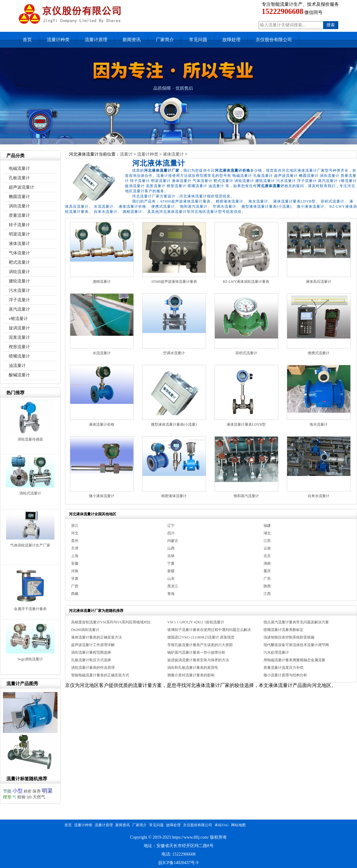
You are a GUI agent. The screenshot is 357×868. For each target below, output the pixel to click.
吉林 (171, 556)
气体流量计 (19, 253)
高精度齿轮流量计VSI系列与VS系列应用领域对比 (111, 622)
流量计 (126, 154)
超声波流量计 (21, 187)
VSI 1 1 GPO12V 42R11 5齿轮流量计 (196, 622)
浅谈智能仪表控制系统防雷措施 (289, 637)
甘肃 (75, 579)
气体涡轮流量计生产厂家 (30, 545)
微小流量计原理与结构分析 (285, 675)
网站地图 (238, 825)
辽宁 (171, 526)
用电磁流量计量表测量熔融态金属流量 (294, 660)
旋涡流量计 (19, 328)
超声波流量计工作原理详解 (93, 645)
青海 (171, 594)
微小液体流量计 (102, 496)
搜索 (331, 25)
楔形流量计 (19, 347)
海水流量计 (319, 424)
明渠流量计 (19, 234)
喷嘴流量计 (19, 356)
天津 (75, 548)
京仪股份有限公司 (274, 40)
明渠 (47, 791)
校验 (21, 797)
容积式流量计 (246, 353)
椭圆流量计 (19, 197)
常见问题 (198, 40)
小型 (18, 791)
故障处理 (231, 40)
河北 (75, 533)
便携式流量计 (319, 353)
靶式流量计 (19, 262)
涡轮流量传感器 (30, 439)
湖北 (267, 533)
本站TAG (222, 825)
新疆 (171, 571)
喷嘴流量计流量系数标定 (283, 630)
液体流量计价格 (102, 424)
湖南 (267, 563)
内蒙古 (173, 541)
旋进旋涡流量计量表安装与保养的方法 (198, 660)
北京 (267, 556)
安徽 (75, 563)
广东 (267, 579)
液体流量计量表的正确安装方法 (97, 637)
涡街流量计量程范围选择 (91, 652)
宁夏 (171, 563)
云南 (267, 548)
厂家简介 (165, 40)
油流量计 (17, 366)
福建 (267, 526)
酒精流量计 (102, 282)
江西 (267, 594)
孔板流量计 (19, 178)
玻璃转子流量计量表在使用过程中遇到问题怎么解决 (209, 630)
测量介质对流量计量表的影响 (191, 675)
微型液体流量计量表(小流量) (174, 424)
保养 (37, 791)
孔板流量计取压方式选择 (91, 660)
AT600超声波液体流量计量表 (174, 282)
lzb (29, 797)
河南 (75, 571)
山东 (171, 579)
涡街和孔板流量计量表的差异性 (193, 668)
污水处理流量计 (276, 652)
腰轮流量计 (19, 281)
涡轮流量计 (19, 272)
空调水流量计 (174, 353)
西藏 (75, 594)
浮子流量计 (19, 300)
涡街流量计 (19, 206)
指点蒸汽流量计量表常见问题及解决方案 (296, 622)
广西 (75, 586)
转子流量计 (19, 225)
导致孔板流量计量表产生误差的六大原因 (200, 645)
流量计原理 (96, 40)
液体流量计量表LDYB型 (246, 424)
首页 (27, 40)
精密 (28, 791)
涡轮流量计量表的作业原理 (93, 668)
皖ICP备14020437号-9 (178, 863)
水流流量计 (102, 353)
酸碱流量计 (19, 375)
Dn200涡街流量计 (85, 630)
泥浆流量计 (19, 337)
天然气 (39, 797)
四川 (171, 533)
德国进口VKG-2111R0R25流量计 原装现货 (201, 637)
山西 (171, 548)
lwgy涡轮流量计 (30, 659)
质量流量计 (19, 215)
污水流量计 (19, 290)
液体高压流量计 (319, 282)
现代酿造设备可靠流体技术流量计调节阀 (296, 645)
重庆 (267, 571)
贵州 (75, 541)
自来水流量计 (319, 496)
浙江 (75, 526)
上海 (75, 556)
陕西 (267, 586)
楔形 (7, 797)
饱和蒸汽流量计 (246, 496)
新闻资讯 (132, 40)
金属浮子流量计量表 (30, 609)
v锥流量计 (18, 319)
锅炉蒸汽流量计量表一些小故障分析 (196, 652)
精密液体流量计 (174, 496)
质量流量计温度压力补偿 (283, 668)
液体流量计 (173, 154)
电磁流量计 (19, 168)
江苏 (267, 541)
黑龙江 (173, 586)
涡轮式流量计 (30, 493)
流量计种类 (58, 40)
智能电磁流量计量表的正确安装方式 (100, 675)
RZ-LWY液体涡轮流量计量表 (246, 282)
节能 (7, 791)
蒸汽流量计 (19, 309)
